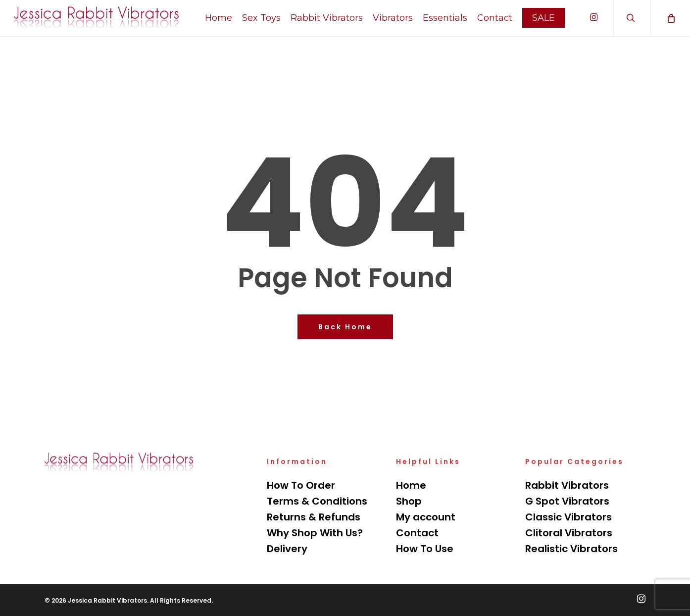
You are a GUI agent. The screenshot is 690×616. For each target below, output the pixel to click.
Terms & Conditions (317, 501)
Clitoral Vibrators (569, 533)
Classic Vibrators (568, 517)
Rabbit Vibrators (567, 485)
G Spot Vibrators (567, 501)
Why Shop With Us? (315, 533)
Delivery (287, 549)
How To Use (425, 549)
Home (411, 485)
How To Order (301, 485)
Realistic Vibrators (571, 549)
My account (426, 517)
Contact (417, 533)
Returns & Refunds (314, 517)
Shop (409, 501)
